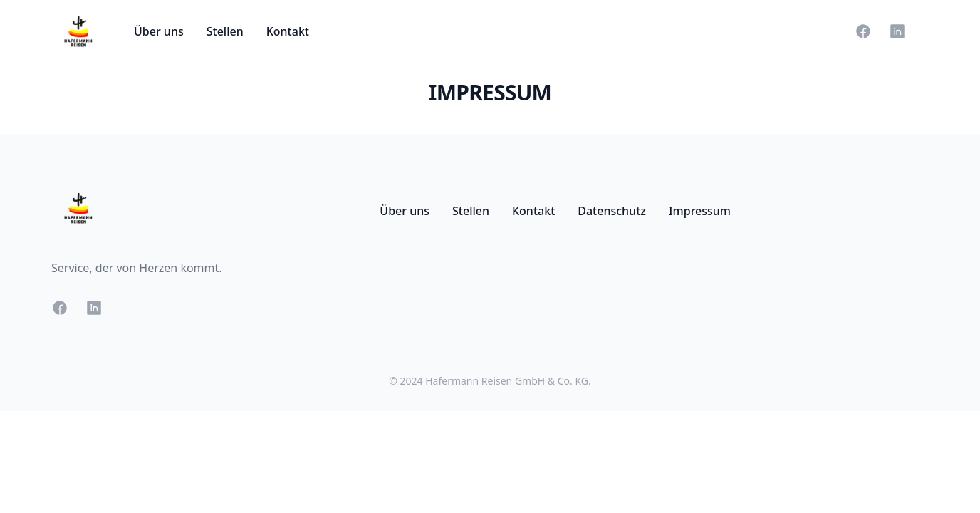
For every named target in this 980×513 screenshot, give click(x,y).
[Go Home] (78, 31)
